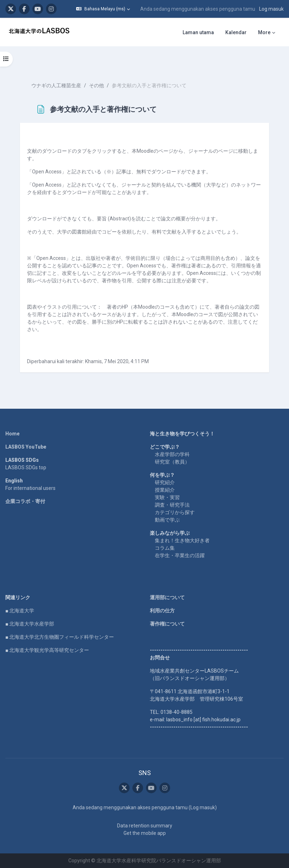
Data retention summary (145, 826)
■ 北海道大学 (20, 611)
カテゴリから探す (175, 512)
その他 (96, 85)
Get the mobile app (145, 833)
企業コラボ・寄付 (25, 501)
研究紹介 (165, 482)
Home (12, 434)
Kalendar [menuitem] (236, 32)
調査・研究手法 (172, 505)
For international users (30, 488)
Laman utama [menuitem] (198, 32)
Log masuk (271, 9)
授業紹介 (165, 490)
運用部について (167, 597)
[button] (103, 9)
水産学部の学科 (172, 454)
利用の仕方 (162, 611)
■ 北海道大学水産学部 (30, 624)
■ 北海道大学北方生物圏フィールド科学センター (60, 637)
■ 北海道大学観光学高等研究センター (47, 650)
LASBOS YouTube (26, 447)
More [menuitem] (264, 32)
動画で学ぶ (167, 520)
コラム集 (165, 548)
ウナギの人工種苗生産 (56, 85)
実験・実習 (167, 497)
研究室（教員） (172, 462)
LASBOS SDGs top (26, 467)
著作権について (167, 624)
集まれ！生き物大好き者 (182, 540)
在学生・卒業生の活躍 (180, 555)
